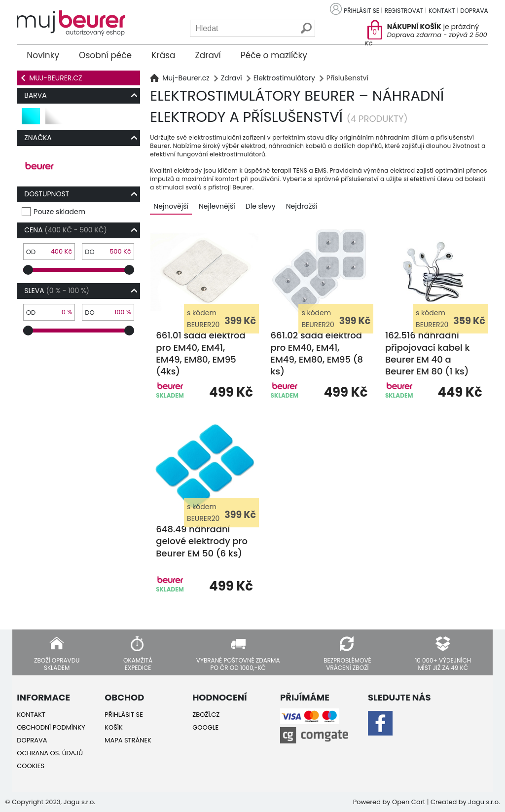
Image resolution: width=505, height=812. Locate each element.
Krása (163, 55)
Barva (35, 95)
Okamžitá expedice (138, 664)
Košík (114, 727)
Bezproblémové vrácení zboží (347, 664)
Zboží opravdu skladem (57, 664)
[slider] (28, 270)
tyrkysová (31, 120)
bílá (53, 120)
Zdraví (208, 55)
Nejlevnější (217, 206)
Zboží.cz (206, 715)
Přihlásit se (361, 11)
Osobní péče (105, 55)
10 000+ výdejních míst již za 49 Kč (443, 664)
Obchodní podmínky (51, 727)
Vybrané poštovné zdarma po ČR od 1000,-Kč (238, 664)
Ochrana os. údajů (50, 753)
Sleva (57, 291)
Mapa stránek (128, 740)
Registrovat (404, 11)
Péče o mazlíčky (274, 55)
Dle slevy (261, 206)
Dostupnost (47, 194)
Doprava (474, 11)
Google (205, 727)
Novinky (43, 55)
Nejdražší (302, 206)
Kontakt (442, 11)
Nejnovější (171, 206)
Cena (66, 230)
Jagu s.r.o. (484, 802)
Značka (38, 138)
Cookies (31, 766)
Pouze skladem (59, 212)
